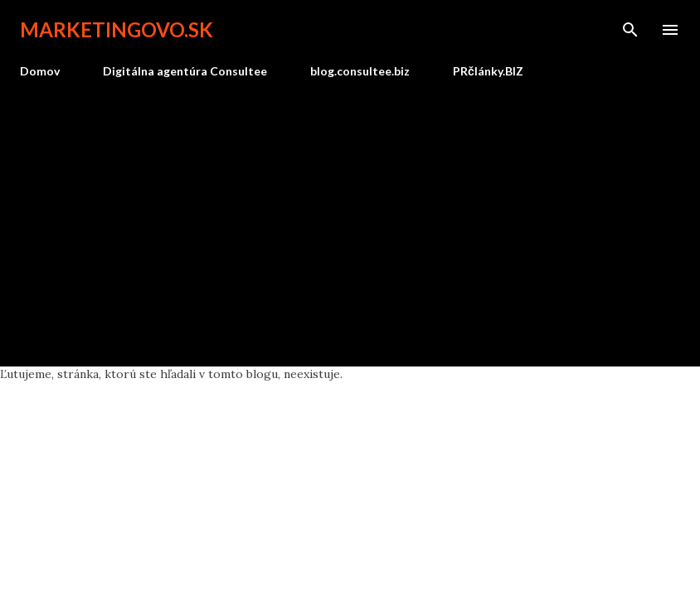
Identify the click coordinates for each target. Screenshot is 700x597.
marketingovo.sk (117, 29)
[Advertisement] (350, 216)
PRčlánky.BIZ (488, 71)
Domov (40, 71)
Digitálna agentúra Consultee (185, 71)
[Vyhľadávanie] (630, 30)
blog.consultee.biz (360, 71)
